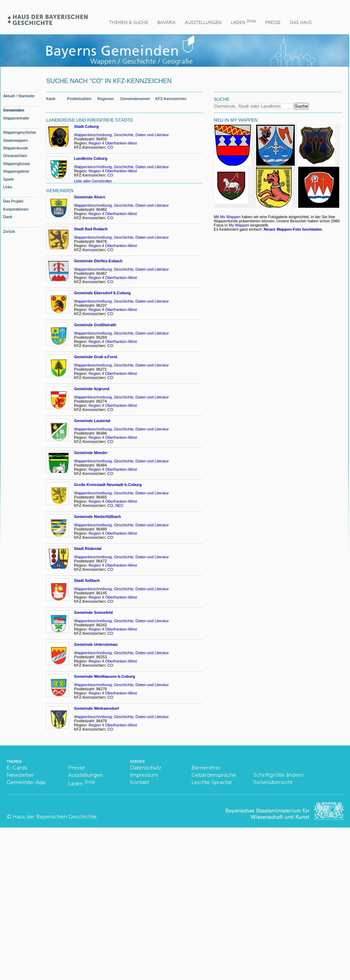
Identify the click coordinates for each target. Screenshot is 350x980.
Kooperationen (16, 209)
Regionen (106, 99)
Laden (243, 22)
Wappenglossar (17, 164)
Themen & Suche (129, 22)
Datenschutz (146, 768)
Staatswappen (15, 140)
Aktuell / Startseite (19, 96)
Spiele (9, 179)
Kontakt (140, 782)
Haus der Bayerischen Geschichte (55, 817)
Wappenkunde (16, 148)
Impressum (144, 775)
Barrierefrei (206, 768)
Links (8, 187)
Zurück (9, 231)
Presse (273, 22)
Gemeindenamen (135, 99)
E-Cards (17, 768)
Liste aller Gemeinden (93, 181)
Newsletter (20, 775)
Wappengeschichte (20, 132)
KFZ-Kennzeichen (171, 99)
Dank (8, 217)
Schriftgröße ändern (278, 775)
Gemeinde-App (26, 782)
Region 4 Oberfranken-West (113, 143)
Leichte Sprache (212, 782)
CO (110, 147)
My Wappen (230, 217)
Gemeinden (14, 110)
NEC (120, 505)
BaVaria (166, 22)
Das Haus (301, 22)
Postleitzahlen (79, 99)
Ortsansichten (15, 156)
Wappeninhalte (16, 118)
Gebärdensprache (214, 775)
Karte (51, 99)
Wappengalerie (16, 171)
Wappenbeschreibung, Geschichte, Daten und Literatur (121, 135)
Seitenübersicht (273, 782)
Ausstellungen (203, 22)
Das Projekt (13, 201)
